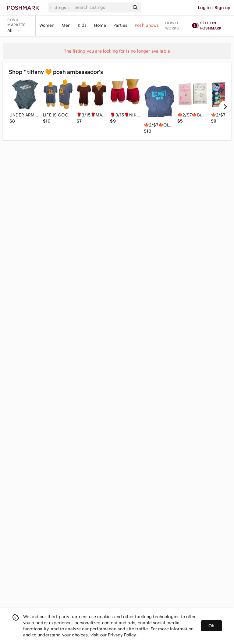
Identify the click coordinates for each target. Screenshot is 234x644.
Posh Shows (147, 25)
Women (47, 25)
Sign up (222, 8)
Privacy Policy (122, 635)
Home (100, 25)
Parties (120, 25)
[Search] (101, 7)
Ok (211, 626)
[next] (225, 107)
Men (66, 25)
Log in (204, 8)
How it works (172, 26)
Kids (82, 25)
